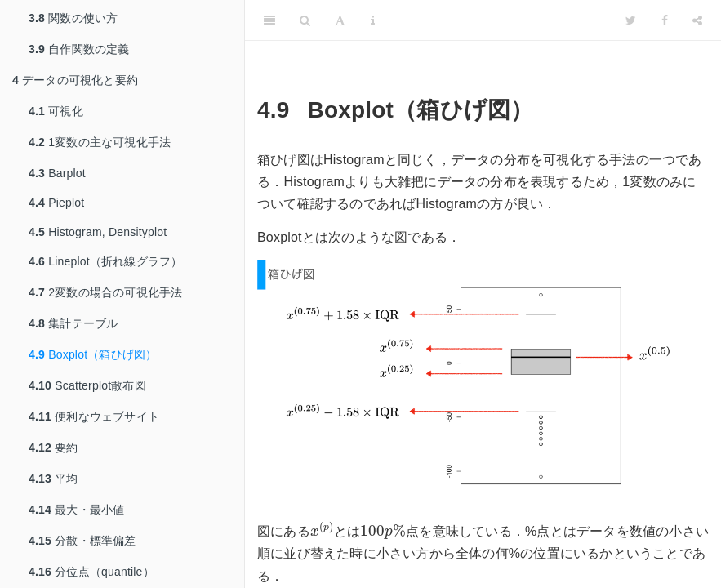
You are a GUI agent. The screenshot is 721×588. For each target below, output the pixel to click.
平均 (53, 479)
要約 (53, 448)
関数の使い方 (73, 18)
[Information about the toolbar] (373, 20)
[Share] (697, 20)
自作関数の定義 (79, 49)
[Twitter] (631, 20)
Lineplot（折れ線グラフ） (105, 261)
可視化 (56, 111)
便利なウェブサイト (94, 416)
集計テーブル (73, 323)
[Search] (305, 20)
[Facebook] (665, 20)
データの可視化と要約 (75, 80)
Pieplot (56, 203)
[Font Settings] (340, 20)
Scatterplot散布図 (87, 385)
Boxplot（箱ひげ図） (93, 354)
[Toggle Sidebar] (269, 20)
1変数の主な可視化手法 (100, 142)
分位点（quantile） (91, 572)
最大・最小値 (76, 510)
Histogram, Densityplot (98, 232)
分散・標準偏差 (82, 541)
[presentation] (322, 529)
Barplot (57, 173)
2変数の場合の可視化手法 (105, 292)
